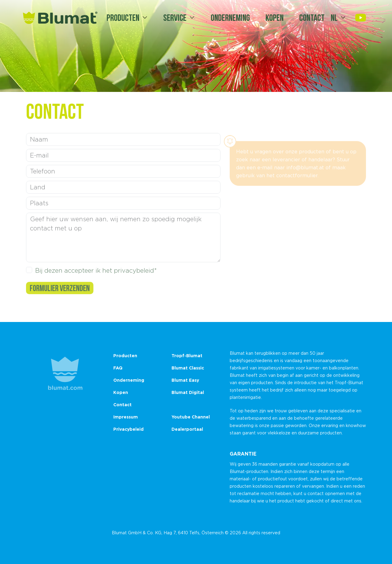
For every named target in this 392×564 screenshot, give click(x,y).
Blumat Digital (188, 392)
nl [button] (334, 17)
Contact (312, 17)
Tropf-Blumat (187, 356)
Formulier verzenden (60, 291)
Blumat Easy (185, 380)
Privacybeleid (128, 429)
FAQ (118, 368)
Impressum (126, 417)
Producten (123, 17)
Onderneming (230, 17)
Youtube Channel (191, 417)
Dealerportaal (187, 429)
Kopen (275, 17)
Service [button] (175, 17)
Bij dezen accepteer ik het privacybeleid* (96, 273)
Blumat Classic (188, 368)
